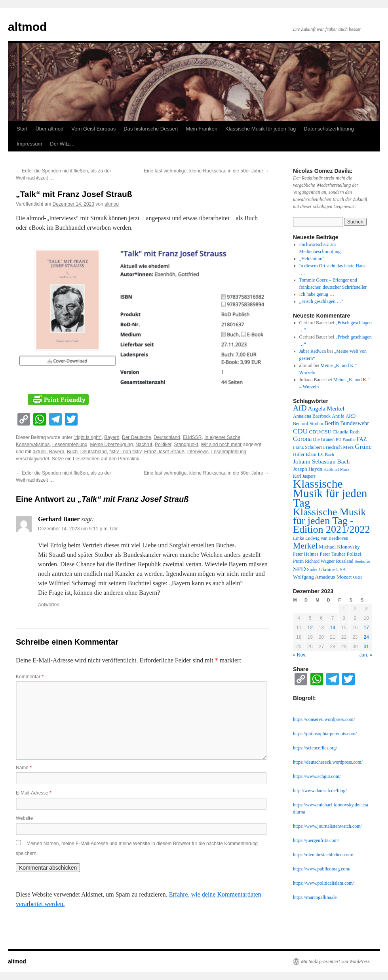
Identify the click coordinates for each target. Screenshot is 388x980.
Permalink (128, 459)
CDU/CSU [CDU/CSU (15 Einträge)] (320, 432)
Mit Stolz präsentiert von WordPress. (336, 961)
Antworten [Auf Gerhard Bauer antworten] (49, 605)
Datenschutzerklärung (329, 129)
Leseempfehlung (70, 445)
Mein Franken (202, 129)
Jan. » (366, 655)
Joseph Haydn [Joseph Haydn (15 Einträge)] (308, 469)
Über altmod (49, 129)
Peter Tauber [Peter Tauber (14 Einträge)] (332, 554)
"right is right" (88, 437)
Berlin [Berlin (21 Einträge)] (332, 423)
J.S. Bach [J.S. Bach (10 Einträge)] (326, 454)
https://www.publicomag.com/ (322, 869)
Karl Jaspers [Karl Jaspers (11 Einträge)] (304, 476)
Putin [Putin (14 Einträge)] (298, 561)
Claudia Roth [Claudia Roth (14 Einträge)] (346, 432)
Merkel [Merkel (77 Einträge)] (305, 546)
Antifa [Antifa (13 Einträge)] (338, 416)
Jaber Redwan (313, 351)
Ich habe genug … (317, 294)
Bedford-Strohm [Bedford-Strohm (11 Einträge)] (308, 424)
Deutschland (167, 437)
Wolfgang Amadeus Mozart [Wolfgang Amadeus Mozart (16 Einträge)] (322, 577)
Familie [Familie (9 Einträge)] (349, 440)
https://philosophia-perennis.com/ (325, 734)
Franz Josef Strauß (164, 452)
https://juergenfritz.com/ (316, 840)
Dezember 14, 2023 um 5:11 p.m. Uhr (78, 529)
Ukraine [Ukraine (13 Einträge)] (327, 569)
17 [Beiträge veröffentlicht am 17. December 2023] (366, 628)
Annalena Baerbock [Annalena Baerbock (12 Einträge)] (312, 416)
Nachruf (144, 445)
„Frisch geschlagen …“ (321, 301)
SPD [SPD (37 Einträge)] (300, 569)
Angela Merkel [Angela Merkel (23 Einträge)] (326, 408)
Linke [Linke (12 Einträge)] (299, 538)
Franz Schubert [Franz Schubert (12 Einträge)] (307, 447)
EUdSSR (192, 437)
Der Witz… (62, 144)
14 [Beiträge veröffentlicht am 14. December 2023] (332, 628)
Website (24, 818)
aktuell (40, 452)
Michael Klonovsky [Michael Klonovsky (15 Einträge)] (339, 547)
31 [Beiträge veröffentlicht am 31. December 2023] (366, 647)
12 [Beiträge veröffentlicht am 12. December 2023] (310, 628)
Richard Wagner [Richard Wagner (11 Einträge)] (320, 561)
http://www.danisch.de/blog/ (320, 791)
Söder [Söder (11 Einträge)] (313, 570)
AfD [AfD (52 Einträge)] (300, 408)
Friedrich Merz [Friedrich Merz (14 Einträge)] (338, 447)
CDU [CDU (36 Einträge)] (300, 431)
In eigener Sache (222, 437)
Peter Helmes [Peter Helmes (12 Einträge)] (306, 554)
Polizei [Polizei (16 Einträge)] (354, 554)
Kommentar (30, 677)
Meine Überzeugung (111, 445)
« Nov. (300, 655)
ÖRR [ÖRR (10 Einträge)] (358, 577)
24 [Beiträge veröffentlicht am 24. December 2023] (366, 637)
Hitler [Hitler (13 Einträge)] (299, 454)
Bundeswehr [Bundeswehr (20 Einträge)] (355, 423)
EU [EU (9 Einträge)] (339, 440)
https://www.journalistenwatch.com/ (327, 826)
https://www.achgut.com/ (317, 776)
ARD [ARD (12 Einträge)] (351, 416)
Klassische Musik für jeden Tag (261, 129)
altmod (27, 27)
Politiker (163, 445)
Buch (72, 452)
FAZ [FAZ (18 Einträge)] (362, 439)
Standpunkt (186, 445)
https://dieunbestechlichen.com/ (323, 855)
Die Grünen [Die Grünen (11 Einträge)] (324, 440)
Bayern (112, 437)
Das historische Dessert (151, 129)
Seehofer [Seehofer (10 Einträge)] (363, 561)
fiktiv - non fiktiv (125, 452)
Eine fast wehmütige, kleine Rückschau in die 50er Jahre (206, 171)
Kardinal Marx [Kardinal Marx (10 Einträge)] (337, 469)
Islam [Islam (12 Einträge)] (311, 454)
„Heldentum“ (312, 259)
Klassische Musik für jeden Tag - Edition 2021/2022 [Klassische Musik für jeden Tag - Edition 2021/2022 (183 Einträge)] (331, 521)
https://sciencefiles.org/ (315, 748)
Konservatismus (33, 445)
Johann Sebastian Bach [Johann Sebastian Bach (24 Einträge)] (321, 461)
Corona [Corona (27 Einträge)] (302, 439)
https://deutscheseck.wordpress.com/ (328, 762)
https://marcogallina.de (315, 897)
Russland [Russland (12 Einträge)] (345, 561)
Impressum (29, 144)
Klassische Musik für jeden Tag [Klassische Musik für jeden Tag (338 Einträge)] (330, 493)
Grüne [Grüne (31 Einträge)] (363, 447)
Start (22, 129)
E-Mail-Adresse (34, 793)
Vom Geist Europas (93, 129)
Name (24, 768)
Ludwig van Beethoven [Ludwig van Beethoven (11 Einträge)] (327, 538)
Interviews (198, 452)
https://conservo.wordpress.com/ (324, 719)
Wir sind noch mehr (221, 445)
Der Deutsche (136, 437)
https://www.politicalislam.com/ (323, 883)
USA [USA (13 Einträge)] (341, 569)
